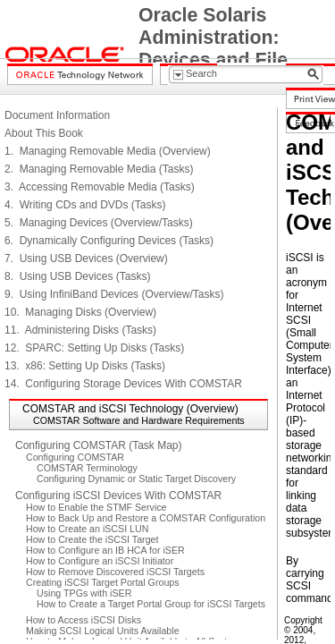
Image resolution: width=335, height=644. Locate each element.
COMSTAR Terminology (87, 468)
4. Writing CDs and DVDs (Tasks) (85, 205)
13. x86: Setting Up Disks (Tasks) (85, 366)
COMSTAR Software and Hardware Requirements (139, 420)
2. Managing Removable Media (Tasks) (99, 169)
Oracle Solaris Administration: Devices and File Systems (213, 49)
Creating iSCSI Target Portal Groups (103, 582)
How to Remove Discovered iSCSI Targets (115, 572)
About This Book (44, 133)
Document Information (57, 115)
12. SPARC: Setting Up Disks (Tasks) (94, 348)
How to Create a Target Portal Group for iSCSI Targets (151, 604)
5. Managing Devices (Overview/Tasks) (99, 223)
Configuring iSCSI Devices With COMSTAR (118, 496)
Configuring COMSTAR (75, 457)
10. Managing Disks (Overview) (80, 312)
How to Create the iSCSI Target (92, 539)
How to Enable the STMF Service (96, 507)
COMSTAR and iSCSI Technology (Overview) (130, 409)
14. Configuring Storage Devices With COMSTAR (123, 384)
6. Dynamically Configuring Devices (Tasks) (109, 241)
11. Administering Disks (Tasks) (80, 330)
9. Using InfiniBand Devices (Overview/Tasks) (114, 294)
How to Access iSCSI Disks (84, 620)
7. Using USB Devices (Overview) (86, 258)
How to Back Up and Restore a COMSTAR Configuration (146, 518)
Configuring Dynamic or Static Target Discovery (136, 479)
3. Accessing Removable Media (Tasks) (100, 187)
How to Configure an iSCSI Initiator (100, 561)
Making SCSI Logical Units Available (103, 631)
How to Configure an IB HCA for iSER (105, 550)
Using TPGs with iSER (84, 593)
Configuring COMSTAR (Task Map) (99, 445)
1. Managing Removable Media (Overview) (108, 151)
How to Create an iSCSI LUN (87, 529)
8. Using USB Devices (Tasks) (77, 276)
